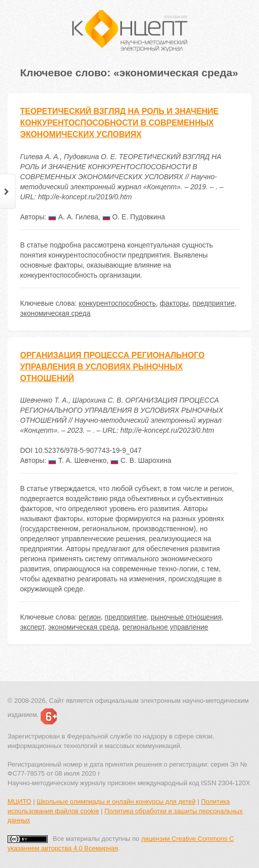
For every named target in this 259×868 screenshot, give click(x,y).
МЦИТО (19, 801)
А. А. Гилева (73, 217)
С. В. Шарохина (141, 460)
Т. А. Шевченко (77, 460)
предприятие (214, 303)
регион (90, 617)
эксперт (32, 627)
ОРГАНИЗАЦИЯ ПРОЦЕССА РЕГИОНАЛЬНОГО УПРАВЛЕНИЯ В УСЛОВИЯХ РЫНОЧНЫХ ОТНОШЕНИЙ (112, 367)
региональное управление (165, 627)
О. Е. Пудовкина (134, 217)
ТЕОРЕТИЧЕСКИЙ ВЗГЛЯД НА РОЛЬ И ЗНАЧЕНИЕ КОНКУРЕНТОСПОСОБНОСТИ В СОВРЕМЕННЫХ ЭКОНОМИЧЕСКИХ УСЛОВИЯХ (119, 123)
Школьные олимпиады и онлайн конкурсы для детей (116, 801)
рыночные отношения (186, 617)
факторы (174, 303)
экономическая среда (55, 313)
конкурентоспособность (117, 303)
